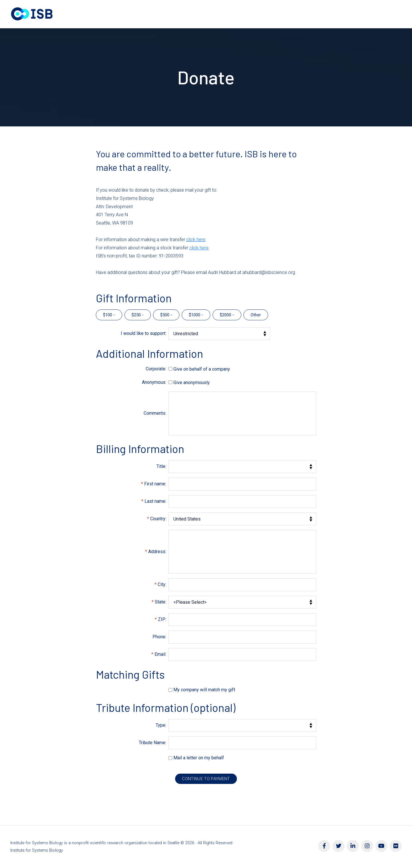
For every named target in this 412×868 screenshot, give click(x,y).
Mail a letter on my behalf (199, 758)
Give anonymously (192, 383)
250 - (139, 315)
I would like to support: (143, 333)
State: (161, 602)
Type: (161, 725)
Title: (161, 466)
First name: (155, 484)
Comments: (155, 413)
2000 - (228, 315)
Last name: (155, 501)
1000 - (197, 315)
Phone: (159, 637)
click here (196, 240)
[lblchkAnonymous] (170, 382)
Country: (158, 519)
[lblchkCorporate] (170, 369)
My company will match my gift (204, 690)
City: (162, 584)
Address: (157, 552)
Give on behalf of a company (202, 369)
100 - (110, 315)
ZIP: (162, 619)
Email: (160, 654)
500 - (167, 315)
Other (256, 315)
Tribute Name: (152, 743)
